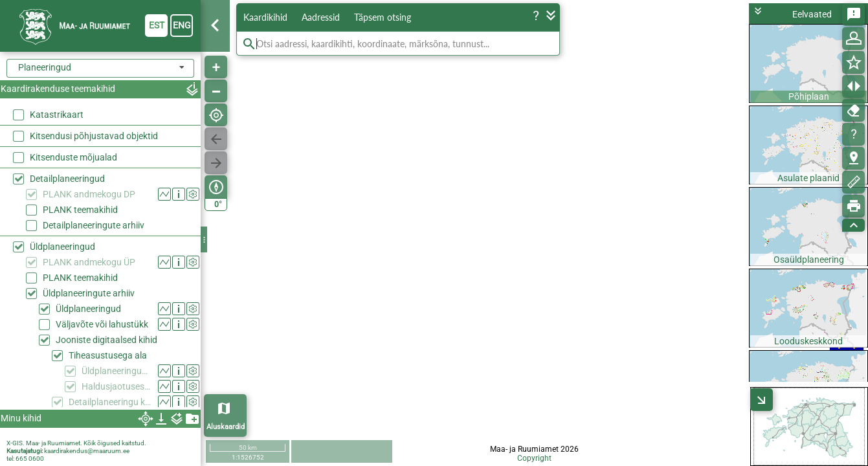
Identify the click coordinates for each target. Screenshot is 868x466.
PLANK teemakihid (80, 210)
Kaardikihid (265, 17)
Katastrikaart (57, 115)
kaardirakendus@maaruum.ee (87, 451)
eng (182, 25)
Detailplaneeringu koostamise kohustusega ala (110, 402)
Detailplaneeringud (67, 179)
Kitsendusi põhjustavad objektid (94, 136)
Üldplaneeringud (62, 247)
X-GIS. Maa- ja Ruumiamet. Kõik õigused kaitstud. (76, 443)
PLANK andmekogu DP (89, 194)
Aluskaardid (226, 427)
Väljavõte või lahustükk (102, 324)
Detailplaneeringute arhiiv (94, 225)
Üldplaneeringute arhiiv (89, 293)
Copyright (534, 458)
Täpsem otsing (383, 17)
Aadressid (321, 17)
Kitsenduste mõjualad (73, 157)
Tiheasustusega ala (108, 355)
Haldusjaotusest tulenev (117, 386)
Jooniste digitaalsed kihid (106, 340)
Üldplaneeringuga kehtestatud (117, 371)
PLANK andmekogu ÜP (89, 262)
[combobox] (100, 68)
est (157, 25)
